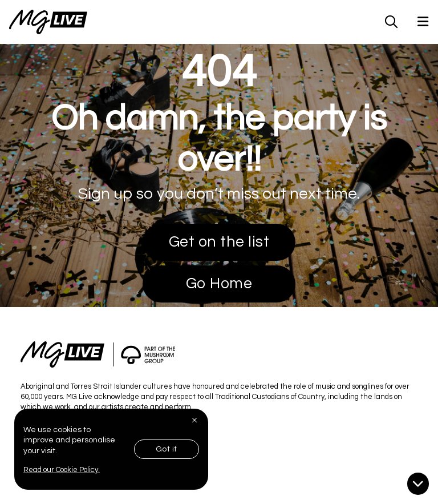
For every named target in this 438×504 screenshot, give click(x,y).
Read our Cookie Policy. (62, 470)
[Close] (196, 420)
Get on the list (219, 242)
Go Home (219, 284)
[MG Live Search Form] (392, 22)
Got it (167, 449)
